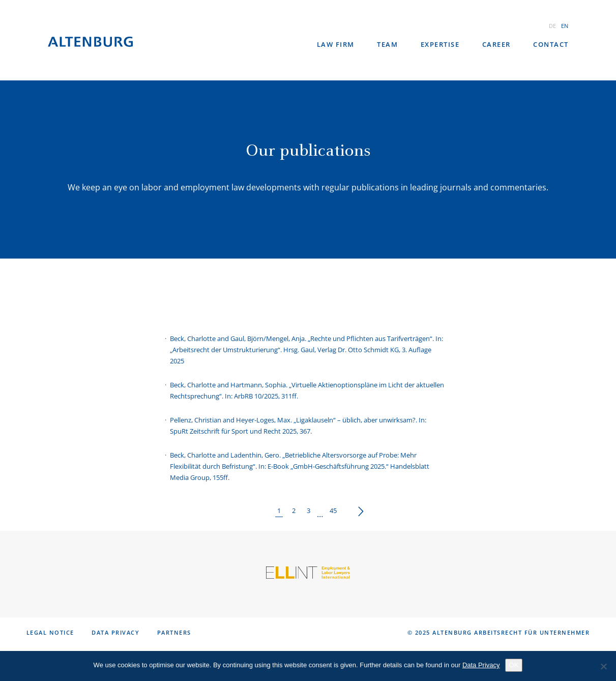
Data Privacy (115, 632)
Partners (174, 632)
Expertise (440, 44)
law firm (336, 44)
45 (333, 510)
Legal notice (50, 632)
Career (496, 44)
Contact (551, 44)
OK (514, 665)
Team (387, 44)
